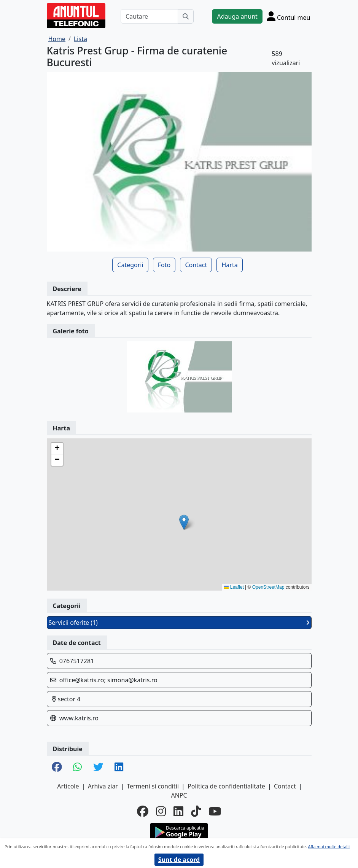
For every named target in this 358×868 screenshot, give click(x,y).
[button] (184, 522)
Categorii (130, 265)
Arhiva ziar (103, 786)
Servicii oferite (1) (179, 623)
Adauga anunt (237, 16)
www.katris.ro (79, 718)
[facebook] (143, 811)
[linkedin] (178, 811)
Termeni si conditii (153, 786)
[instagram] (161, 811)
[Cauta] (186, 16)
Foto (164, 265)
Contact (196, 265)
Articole (68, 786)
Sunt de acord (179, 860)
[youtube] (215, 811)
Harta (229, 265)
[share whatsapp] (77, 767)
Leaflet (234, 587)
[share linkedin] (119, 767)
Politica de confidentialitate (226, 786)
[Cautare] (150, 16)
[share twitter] (98, 767)
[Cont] (289, 16)
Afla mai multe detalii (329, 846)
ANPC (179, 795)
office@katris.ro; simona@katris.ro (108, 680)
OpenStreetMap (268, 587)
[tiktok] (196, 811)
